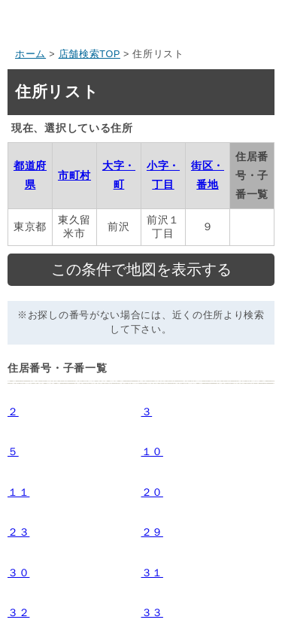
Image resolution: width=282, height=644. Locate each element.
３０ (18, 573)
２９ (152, 532)
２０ (152, 492)
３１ (152, 573)
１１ (18, 492)
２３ (18, 532)
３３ (152, 612)
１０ (152, 451)
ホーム (30, 54)
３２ (18, 612)
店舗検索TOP (89, 54)
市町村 (74, 175)
